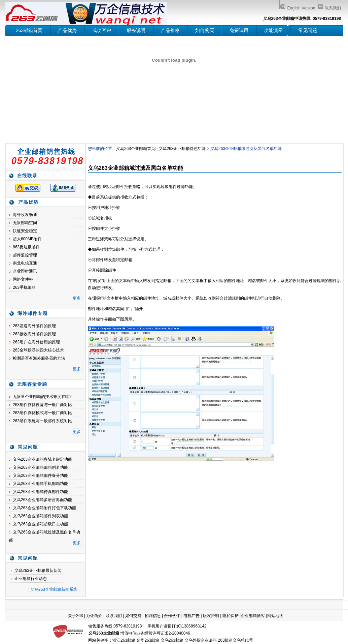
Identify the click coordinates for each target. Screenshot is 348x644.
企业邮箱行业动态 (31, 579)
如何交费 (133, 616)
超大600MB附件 (27, 239)
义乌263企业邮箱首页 (136, 149)
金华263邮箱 (148, 640)
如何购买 (205, 30)
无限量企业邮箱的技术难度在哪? (42, 397)
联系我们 (333, 8)
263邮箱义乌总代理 (235, 640)
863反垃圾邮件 (26, 247)
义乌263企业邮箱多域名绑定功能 (42, 459)
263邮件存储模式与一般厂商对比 (42, 413)
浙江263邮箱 (124, 640)
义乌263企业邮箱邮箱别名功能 (40, 467)
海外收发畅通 (25, 215)
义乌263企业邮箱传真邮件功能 (40, 492)
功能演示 (273, 30)
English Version (301, 8)
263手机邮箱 (24, 287)
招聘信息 (153, 616)
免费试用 (239, 30)
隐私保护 (231, 616)
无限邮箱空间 (25, 223)
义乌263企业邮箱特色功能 (182, 149)
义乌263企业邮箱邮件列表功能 (40, 516)
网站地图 (275, 616)
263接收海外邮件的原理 (34, 334)
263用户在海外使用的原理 (36, 342)
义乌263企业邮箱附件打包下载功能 (44, 508)
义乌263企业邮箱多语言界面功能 (42, 500)
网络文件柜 (23, 279)
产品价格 (170, 30)
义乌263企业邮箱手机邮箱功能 (40, 484)
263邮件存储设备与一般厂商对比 (42, 405)
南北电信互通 (25, 263)
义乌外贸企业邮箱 (201, 640)
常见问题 (308, 30)
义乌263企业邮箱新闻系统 (54, 589)
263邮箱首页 (29, 30)
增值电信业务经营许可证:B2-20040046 (155, 633)
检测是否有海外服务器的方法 (39, 358)
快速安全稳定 (25, 231)
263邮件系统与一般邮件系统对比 (42, 421)
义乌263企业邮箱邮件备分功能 (40, 476)
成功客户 (102, 30)
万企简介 (94, 616)
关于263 (75, 616)
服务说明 (136, 30)
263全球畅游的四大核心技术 (38, 350)
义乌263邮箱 (172, 640)
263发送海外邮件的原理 (34, 326)
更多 (77, 298)
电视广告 (192, 616)
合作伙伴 (172, 616)
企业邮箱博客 (253, 616)
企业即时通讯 (25, 271)
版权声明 (211, 616)
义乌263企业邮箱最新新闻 (38, 571)
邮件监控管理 (25, 255)
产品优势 (67, 30)
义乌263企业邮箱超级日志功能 (40, 524)
